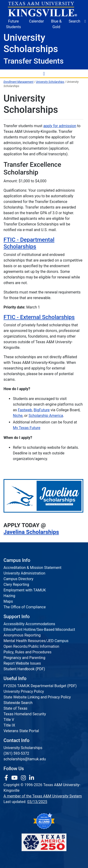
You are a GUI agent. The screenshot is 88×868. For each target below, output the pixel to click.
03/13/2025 (37, 802)
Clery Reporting (16, 584)
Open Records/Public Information (31, 646)
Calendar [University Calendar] (36, 21)
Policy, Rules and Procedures (27, 652)
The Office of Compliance (25, 607)
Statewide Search (18, 703)
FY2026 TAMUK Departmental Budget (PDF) (40, 686)
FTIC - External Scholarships (39, 317)
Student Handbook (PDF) (24, 669)
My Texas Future (27, 428)
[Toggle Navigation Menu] (44, 73)
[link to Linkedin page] (32, 778)
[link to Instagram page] (24, 778)
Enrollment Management (18, 82)
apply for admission (60, 126)
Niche (18, 416)
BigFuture (42, 410)
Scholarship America (46, 416)
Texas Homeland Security (25, 714)
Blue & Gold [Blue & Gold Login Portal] (56, 24)
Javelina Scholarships (31, 532)
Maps (8, 601)
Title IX (9, 725)
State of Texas (15, 708)
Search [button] (75, 21)
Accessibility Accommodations (29, 624)
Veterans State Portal (21, 731)
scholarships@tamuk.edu (25, 759)
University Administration (24, 573)
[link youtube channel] (15, 778)
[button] (85, 21)
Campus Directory (18, 579)
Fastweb (25, 410)
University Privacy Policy (24, 691)
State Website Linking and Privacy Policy (37, 697)
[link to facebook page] (7, 778)
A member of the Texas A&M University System (43, 796)
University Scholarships (50, 82)
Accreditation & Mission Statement (33, 568)
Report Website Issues (22, 663)
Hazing (9, 596)
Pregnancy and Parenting (24, 658)
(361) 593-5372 (16, 753)
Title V (9, 720)
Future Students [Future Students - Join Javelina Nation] (13, 24)
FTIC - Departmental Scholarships (29, 243)
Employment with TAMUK (25, 590)
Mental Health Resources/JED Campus (36, 641)
